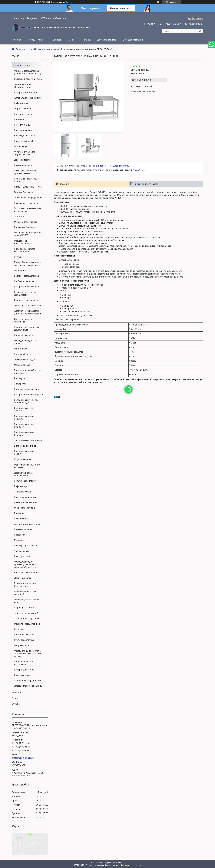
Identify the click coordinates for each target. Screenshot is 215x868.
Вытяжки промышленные (27, 276)
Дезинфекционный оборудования (24, 474)
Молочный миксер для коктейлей (25, 593)
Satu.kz (121, 862)
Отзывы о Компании (133, 40)
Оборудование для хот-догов (26, 342)
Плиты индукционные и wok (28, 187)
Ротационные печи (24, 114)
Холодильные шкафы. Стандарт (25, 434)
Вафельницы (21, 486)
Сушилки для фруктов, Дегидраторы (25, 293)
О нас (72, 40)
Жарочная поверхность (26, 300)
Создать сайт (57, 2)
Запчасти (58, 40)
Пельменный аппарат (25, 481)
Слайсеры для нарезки (25, 546)
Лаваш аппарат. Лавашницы (28, 686)
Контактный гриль (23, 165)
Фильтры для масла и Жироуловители (25, 153)
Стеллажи (19, 629)
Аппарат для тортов (24, 670)
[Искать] (200, 31)
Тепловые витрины (24, 492)
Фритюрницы (21, 146)
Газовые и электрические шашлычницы (27, 328)
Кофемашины (21, 103)
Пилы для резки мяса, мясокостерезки (25, 250)
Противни (19, 119)
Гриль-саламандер (24, 335)
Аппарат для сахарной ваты (28, 98)
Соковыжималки (22, 675)
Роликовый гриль (23, 354)
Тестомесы (20, 217)
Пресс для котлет (23, 556)
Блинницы (19, 513)
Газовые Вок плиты (24, 192)
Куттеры (18, 257)
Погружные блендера (25, 227)
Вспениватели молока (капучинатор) (25, 585)
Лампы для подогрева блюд (28, 306)
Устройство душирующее (27, 618)
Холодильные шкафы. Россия (25, 453)
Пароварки (20, 535)
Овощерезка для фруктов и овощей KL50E (28, 234)
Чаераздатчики (22, 551)
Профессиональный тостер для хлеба (28, 372)
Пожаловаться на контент (132, 865)
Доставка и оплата (107, 40)
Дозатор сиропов (23, 578)
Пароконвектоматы (24, 130)
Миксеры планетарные (26, 222)
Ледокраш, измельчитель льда (27, 601)
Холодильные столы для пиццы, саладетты (26, 401)
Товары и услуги (36, 40)
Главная (17, 40)
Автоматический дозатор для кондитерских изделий (27, 312)
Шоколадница (21, 519)
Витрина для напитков (25, 446)
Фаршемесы (20, 271)
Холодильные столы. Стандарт (24, 426)
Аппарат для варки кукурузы (28, 524)
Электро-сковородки (25, 359)
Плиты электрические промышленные (25, 172)
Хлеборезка (20, 384)
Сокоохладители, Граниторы (28, 79)
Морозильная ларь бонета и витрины (28, 466)
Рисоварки (19, 378)
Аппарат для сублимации (27, 287)
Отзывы (16, 704)
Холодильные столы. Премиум (24, 409)
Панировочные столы (25, 635)
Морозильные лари (24, 459)
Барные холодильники (25, 497)
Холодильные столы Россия (28, 440)
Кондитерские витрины (26, 502)
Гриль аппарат (21, 349)
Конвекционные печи (25, 136)
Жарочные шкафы (23, 109)
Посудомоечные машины (47, 49)
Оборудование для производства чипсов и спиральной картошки (26, 564)
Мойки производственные (27, 624)
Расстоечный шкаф (24, 141)
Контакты (86, 40)
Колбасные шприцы (24, 281)
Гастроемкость (22, 645)
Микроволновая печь (25, 508)
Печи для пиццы (22, 125)
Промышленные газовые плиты (26, 180)
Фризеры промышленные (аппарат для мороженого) (28, 72)
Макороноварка (22, 365)
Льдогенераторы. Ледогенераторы (23, 86)
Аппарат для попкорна (25, 93)
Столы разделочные (24, 640)
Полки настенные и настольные (24, 663)
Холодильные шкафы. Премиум (25, 418)
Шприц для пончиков (25, 608)
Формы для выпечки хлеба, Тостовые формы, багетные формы (28, 653)
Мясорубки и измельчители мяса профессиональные (28, 264)
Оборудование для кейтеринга (24, 320)
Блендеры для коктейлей (27, 573)
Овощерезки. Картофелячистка (23, 242)
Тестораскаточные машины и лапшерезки (28, 210)
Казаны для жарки (23, 529)
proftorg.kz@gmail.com (23, 758)
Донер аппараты (23, 160)
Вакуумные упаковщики (26, 203)
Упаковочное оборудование (28, 198)
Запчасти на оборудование (28, 680)
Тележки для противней (26, 613)
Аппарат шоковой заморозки (29, 395)
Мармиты (19, 540)
